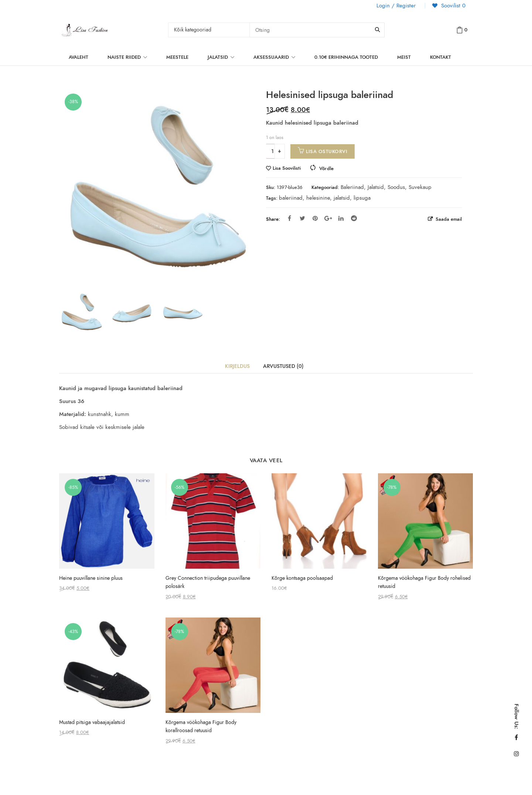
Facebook (289, 218)
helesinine (318, 198)
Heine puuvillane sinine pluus (91, 578)
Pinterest (315, 218)
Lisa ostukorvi (327, 151)
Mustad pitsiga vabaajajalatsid (92, 722)
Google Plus (328, 218)
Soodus (396, 187)
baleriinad (291, 198)
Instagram (516, 754)
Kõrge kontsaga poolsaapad (302, 578)
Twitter (302, 218)
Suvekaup (420, 187)
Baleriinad (352, 187)
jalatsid (342, 198)
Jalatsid (376, 187)
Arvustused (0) (283, 366)
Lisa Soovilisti (287, 168)
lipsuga (362, 198)
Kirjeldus (237, 366)
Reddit (354, 218)
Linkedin (341, 218)
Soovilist (452, 6)
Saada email (448, 219)
